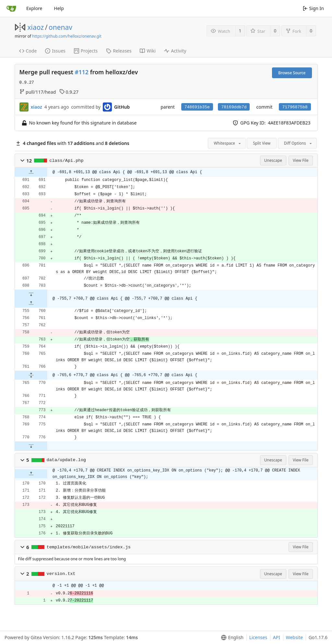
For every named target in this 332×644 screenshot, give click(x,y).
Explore (34, 8)
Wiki (148, 51)
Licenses (258, 637)
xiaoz (36, 27)
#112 (82, 72)
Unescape (273, 160)
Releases (119, 51)
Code (28, 51)
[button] (22, 161)
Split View (262, 143)
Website (295, 637)
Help (59, 8)
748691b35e (197, 107)
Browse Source (292, 73)
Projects (86, 51)
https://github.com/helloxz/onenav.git (67, 36)
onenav (60, 27)
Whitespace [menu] (228, 143)
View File (301, 160)
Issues (55, 51)
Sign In (313, 8)
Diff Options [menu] (298, 143)
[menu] (231, 638)
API (277, 637)
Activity (175, 51)
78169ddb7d (234, 107)
